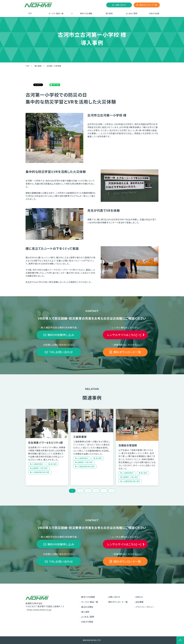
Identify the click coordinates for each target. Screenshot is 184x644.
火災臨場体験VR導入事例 (41, 472)
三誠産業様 (80, 437)
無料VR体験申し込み (61, 335)
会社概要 (139, 602)
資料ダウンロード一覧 (148, 5)
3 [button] (88, 491)
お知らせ (139, 597)
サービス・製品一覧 (56, 13)
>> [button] (112, 491)
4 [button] (96, 491)
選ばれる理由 (87, 607)
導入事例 (109, 13)
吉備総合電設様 (128, 445)
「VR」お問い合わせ (61, 352)
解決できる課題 (86, 13)
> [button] (104, 491)
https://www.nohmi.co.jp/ (39, 610)
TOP (30, 13)
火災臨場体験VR (38, 464)
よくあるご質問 (132, 13)
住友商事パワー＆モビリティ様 (45, 443)
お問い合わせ (121, 5)
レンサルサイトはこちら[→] (124, 335)
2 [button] (80, 491)
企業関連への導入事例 (40, 468)
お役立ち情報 (87, 622)
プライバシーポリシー (145, 607)
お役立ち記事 (154, 13)
